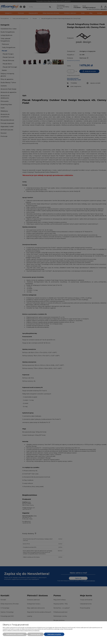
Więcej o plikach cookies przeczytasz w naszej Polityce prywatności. (21, 631)
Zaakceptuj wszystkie (54, 634)
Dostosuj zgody (35, 634)
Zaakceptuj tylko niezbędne (15, 634)
